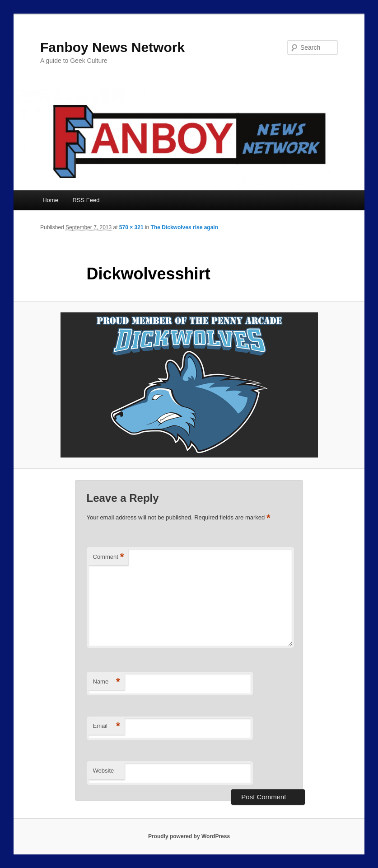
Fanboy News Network (112, 47)
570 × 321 (131, 227)
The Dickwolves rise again (184, 227)
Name (107, 682)
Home (50, 200)
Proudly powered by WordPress (189, 836)
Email (107, 726)
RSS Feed (86, 200)
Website (104, 771)
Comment (109, 557)
